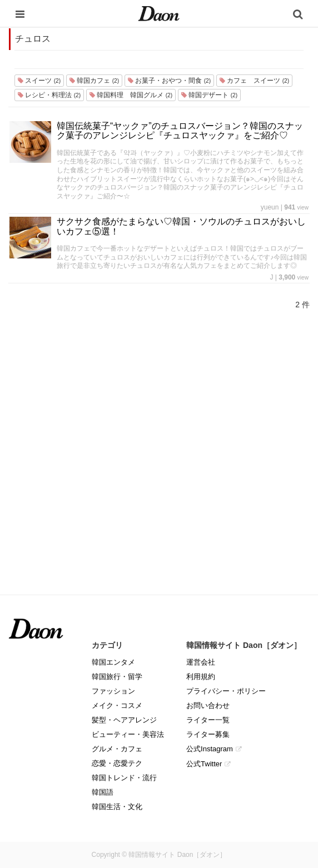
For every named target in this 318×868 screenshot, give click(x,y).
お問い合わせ (208, 705)
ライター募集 (208, 734)
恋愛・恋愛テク (117, 763)
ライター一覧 (208, 720)
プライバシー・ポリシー (226, 691)
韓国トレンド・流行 (124, 778)
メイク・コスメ (117, 705)
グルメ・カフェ (117, 749)
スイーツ (39, 81)
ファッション (113, 691)
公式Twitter (204, 764)
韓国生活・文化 (117, 807)
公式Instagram (210, 749)
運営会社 (201, 662)
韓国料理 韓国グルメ (131, 95)
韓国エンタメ (113, 662)
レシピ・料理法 (49, 95)
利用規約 (201, 677)
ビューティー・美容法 (128, 734)
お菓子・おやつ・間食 (169, 81)
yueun (270, 207)
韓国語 (103, 792)
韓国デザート (209, 95)
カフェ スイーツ (254, 81)
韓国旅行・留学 (117, 677)
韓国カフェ (94, 81)
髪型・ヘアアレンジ (124, 720)
